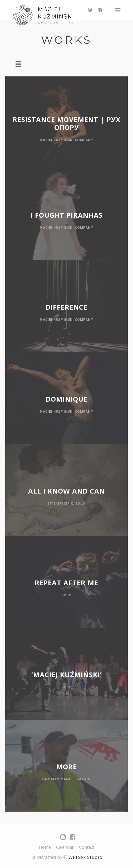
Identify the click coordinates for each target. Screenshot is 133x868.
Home (45, 847)
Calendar (65, 847)
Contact (87, 847)
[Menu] (18, 64)
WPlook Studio (85, 857)
